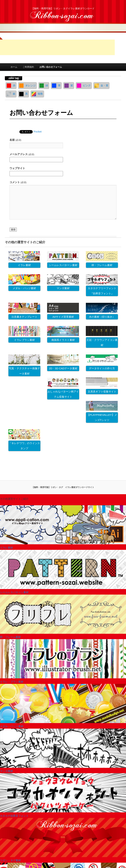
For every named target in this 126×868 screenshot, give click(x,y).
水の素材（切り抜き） (102, 317)
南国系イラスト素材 (63, 340)
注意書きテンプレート (24, 317)
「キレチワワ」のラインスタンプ (24, 446)
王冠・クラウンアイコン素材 (102, 342)
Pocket (38, 132)
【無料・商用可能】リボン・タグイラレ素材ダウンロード (63, 8)
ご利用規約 (28, 67)
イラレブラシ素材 (24, 340)
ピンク (84, 85)
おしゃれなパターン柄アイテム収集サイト (63, 394)
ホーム (14, 67)
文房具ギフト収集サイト (102, 392)
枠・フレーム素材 (102, 265)
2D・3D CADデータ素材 (63, 368)
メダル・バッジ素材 (24, 288)
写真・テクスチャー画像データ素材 (24, 371)
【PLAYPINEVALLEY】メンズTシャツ (102, 417)
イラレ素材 (24, 265)
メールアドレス (22, 154)
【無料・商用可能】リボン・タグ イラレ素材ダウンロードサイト (63, 487)
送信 (13, 229)
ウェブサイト (17, 168)
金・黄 (101, 85)
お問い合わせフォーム (51, 67)
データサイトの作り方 (102, 368)
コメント (18, 182)
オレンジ (27, 85)
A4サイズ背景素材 (63, 317)
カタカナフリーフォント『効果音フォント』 (102, 291)
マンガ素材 (63, 288)
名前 (15, 140)
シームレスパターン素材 (63, 265)
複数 (37, 94)
